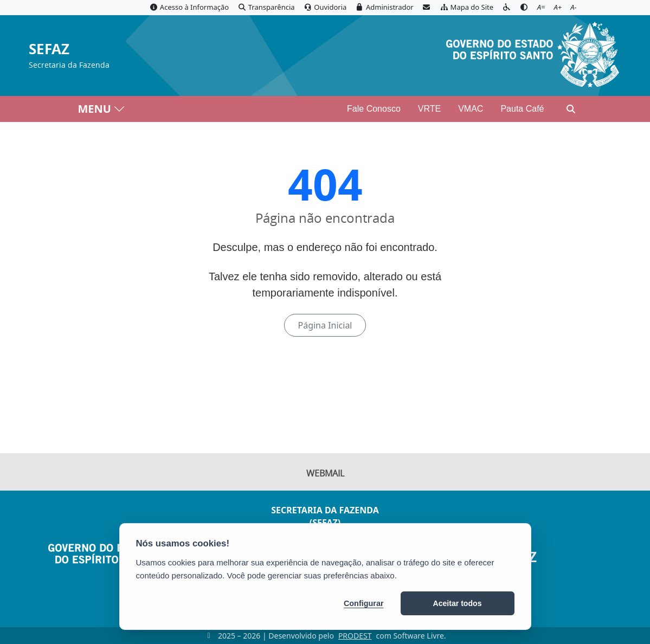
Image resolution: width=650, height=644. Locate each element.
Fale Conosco (374, 109)
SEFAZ (49, 50)
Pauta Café (522, 109)
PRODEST (355, 636)
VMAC (471, 109)
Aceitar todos (458, 603)
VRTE (429, 109)
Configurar (364, 603)
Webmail (325, 473)
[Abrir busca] (571, 109)
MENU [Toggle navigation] (102, 109)
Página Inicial (325, 325)
